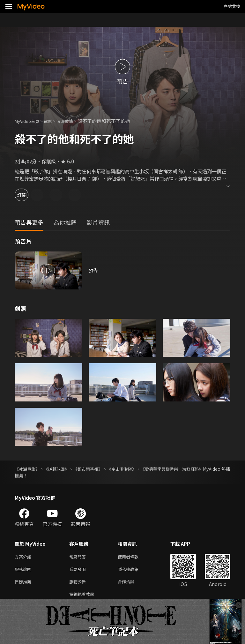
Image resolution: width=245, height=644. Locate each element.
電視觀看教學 (84, 597)
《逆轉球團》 (63, 469)
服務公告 (79, 584)
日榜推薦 (24, 584)
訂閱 (27, 195)
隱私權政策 (134, 570)
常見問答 (79, 557)
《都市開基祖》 (100, 469)
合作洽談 (131, 584)
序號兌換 (232, 6)
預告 (93, 270)
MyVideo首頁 (29, 121)
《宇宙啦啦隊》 (140, 469)
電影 (53, 121)
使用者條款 (134, 557)
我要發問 (79, 570)
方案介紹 (24, 557)
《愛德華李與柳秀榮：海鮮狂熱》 (197, 469)
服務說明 (24, 570)
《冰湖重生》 (28, 469)
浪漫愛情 (72, 121)
